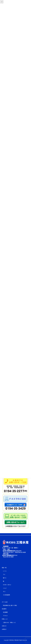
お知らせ (4, 626)
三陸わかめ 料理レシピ (9, 622)
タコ (4, 591)
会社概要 (5, 612)
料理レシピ (5, 619)
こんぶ (5, 588)
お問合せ (4, 629)
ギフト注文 (5, 602)
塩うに (5, 578)
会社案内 (4, 609)
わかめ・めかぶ (7, 585)
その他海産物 (6, 595)
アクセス (5, 616)
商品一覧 (4, 568)
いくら (5, 571)
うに (4, 574)
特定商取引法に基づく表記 (10, 605)
